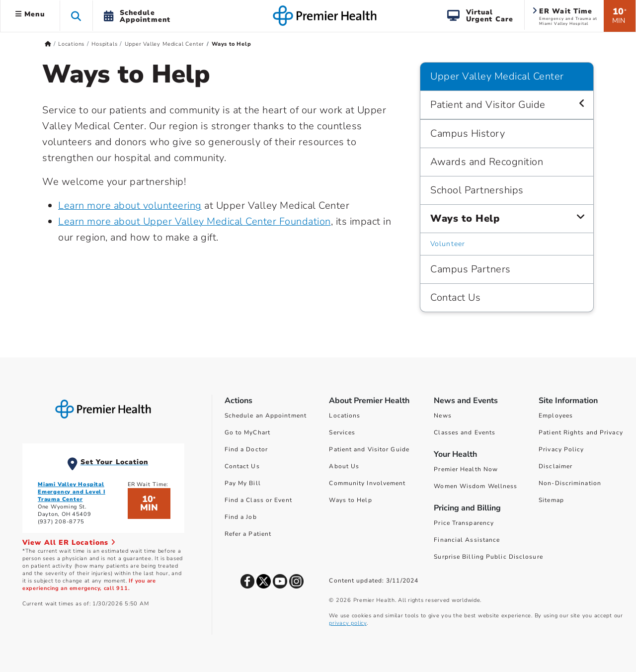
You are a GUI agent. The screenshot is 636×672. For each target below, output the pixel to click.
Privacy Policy (561, 449)
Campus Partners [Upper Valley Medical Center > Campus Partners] (471, 269)
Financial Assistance (467, 540)
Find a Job (241, 517)
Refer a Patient (248, 534)
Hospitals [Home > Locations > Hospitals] (104, 44)
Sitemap (551, 500)
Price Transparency (464, 523)
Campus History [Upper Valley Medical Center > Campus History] (468, 133)
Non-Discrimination (570, 483)
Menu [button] (30, 14)
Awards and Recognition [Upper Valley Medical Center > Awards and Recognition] (487, 162)
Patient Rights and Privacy (581, 432)
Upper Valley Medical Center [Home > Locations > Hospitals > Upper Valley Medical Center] (165, 44)
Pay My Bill (243, 483)
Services (342, 432)
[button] (76, 16)
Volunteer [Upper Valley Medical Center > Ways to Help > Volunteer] (448, 244)
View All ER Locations (69, 543)
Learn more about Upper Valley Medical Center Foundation (195, 221)
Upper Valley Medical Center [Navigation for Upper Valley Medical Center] (497, 76)
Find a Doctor (246, 449)
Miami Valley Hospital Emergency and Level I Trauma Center (72, 492)
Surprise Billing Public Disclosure (488, 557)
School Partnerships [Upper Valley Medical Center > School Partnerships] (477, 190)
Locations (345, 416)
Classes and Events (465, 432)
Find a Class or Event (258, 500)
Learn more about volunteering (130, 206)
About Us (344, 466)
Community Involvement (367, 483)
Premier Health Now (466, 469)
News (442, 416)
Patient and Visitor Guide (369, 449)
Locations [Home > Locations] (71, 44)
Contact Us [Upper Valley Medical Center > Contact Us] (455, 297)
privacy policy (348, 623)
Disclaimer (556, 466)
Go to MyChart (247, 432)
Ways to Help (350, 500)
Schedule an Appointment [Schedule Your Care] (266, 416)
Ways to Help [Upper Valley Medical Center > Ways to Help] (465, 218)
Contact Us (242, 466)
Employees (556, 416)
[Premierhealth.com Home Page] (48, 44)
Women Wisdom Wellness (476, 486)
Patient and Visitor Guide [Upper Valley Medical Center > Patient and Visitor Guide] (488, 105)
